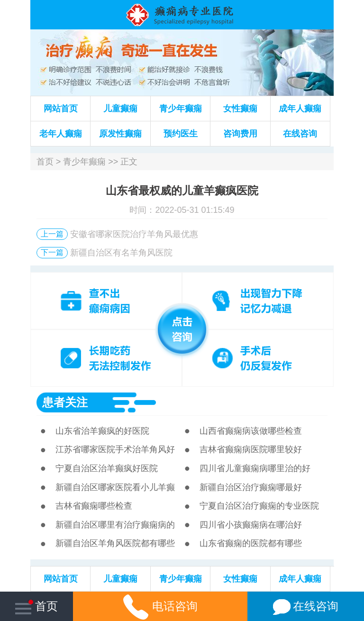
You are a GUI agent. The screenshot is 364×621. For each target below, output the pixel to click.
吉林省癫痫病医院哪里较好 (251, 449)
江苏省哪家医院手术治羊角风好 (115, 449)
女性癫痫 (240, 109)
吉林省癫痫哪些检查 (94, 506)
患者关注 (65, 402)
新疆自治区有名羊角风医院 (121, 253)
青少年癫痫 (181, 109)
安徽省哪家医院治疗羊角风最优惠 (134, 234)
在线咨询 (300, 134)
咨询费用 (240, 134)
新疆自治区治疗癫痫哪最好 (251, 487)
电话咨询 (160, 606)
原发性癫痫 (120, 134)
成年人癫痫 (300, 109)
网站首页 (61, 109)
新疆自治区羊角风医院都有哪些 (115, 543)
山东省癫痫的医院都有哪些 (251, 543)
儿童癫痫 (120, 109)
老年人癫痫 (61, 134)
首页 (45, 162)
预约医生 (181, 134)
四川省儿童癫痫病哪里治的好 (255, 468)
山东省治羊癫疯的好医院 (102, 431)
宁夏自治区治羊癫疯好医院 (107, 468)
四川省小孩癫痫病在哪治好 (251, 525)
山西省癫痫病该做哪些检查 (251, 431)
